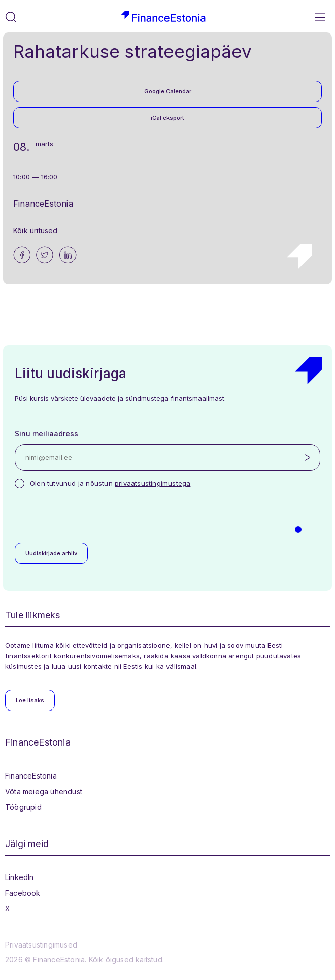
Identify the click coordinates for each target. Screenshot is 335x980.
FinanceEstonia (31, 776)
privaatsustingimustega (153, 483)
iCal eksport (167, 118)
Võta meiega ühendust (44, 791)
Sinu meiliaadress (46, 434)
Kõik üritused (36, 231)
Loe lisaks (30, 700)
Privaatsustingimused (41, 945)
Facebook (23, 893)
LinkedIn (20, 877)
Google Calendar (168, 91)
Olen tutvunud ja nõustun (110, 483)
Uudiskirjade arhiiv (51, 553)
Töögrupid (23, 807)
